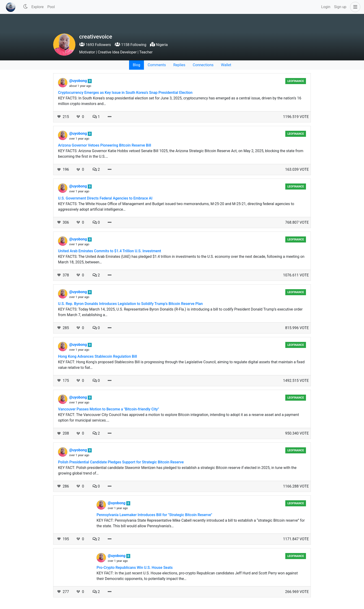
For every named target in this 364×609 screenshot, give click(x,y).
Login (326, 7)
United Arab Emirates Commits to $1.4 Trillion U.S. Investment (110, 251)
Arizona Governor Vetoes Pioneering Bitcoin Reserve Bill (105, 145)
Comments (157, 65)
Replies (179, 65)
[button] (354, 7)
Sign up (340, 7)
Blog (136, 65)
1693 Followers (95, 45)
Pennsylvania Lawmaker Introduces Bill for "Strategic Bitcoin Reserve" (154, 515)
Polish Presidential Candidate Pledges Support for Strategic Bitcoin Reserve (121, 462)
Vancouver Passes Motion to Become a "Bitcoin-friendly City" (109, 409)
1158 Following (130, 45)
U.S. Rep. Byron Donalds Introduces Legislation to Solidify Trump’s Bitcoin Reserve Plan (130, 304)
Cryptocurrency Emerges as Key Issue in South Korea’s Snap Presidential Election (125, 93)
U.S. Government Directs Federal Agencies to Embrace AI (105, 198)
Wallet (226, 65)
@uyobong (78, 81)
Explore (37, 7)
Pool (51, 7)
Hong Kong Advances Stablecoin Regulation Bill (97, 356)
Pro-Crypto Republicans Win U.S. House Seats (135, 568)
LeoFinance (296, 81)
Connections (203, 65)
